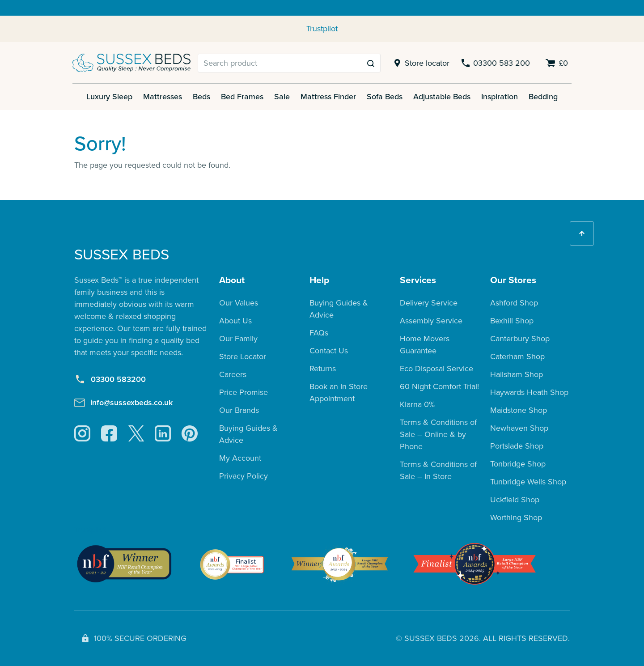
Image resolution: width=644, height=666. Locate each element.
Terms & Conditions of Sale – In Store (438, 470)
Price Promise (244, 392)
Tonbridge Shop (518, 464)
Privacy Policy (244, 476)
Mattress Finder (328, 97)
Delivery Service (429, 303)
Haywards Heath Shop (529, 392)
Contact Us (329, 351)
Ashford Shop (514, 303)
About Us (235, 321)
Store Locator (243, 356)
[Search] (280, 63)
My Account (240, 458)
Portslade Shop (517, 446)
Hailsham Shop (517, 374)
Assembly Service (431, 321)
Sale (282, 97)
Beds (201, 97)
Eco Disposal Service (436, 369)
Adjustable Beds (442, 97)
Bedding (543, 97)
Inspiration (500, 97)
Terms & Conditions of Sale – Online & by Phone (438, 434)
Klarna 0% (417, 404)
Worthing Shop (516, 518)
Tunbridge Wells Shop (528, 482)
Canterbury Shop (520, 339)
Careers (233, 374)
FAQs (319, 333)
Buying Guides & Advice (248, 434)
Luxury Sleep (109, 97)
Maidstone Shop (519, 410)
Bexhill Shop (512, 321)
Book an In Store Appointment (339, 392)
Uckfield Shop (515, 500)
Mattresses (163, 97)
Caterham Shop (517, 356)
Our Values (239, 303)
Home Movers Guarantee (425, 345)
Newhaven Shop (519, 428)
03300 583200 (110, 380)
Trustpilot (322, 29)
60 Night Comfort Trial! (439, 386)
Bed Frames (242, 97)
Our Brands (239, 410)
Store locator (420, 63)
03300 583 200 (495, 63)
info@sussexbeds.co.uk (123, 403)
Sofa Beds (385, 97)
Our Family (238, 339)
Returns (323, 369)
